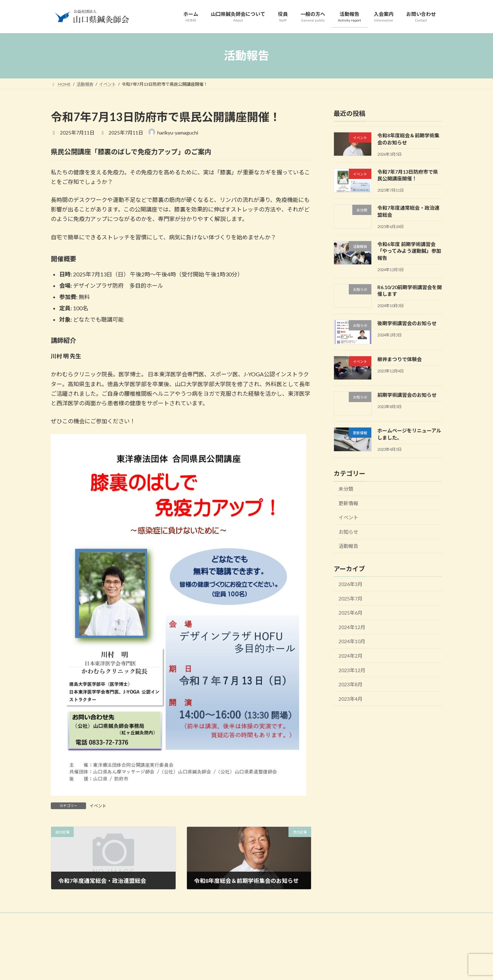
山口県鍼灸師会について (108, 919)
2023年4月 (351, 698)
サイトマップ (315, 919)
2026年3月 (351, 584)
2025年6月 (351, 613)
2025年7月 (351, 598)
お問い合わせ (276, 919)
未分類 (346, 489)
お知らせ (348, 531)
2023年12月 (352, 670)
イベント (98, 806)
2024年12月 (352, 627)
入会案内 (241, 919)
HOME (64, 919)
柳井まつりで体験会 (400, 359)
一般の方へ (177, 919)
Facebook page (381, 968)
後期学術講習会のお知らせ (407, 323)
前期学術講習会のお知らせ (407, 395)
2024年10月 (352, 641)
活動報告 (348, 546)
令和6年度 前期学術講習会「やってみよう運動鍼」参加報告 (409, 251)
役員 (149, 919)
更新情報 (348, 503)
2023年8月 (351, 684)
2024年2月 (351, 656)
